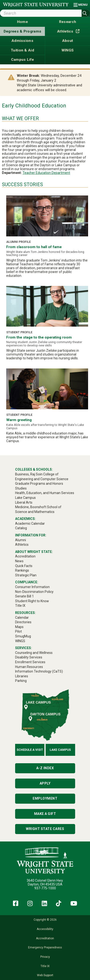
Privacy (45, 957)
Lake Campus (60, 750)
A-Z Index (45, 768)
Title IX (45, 966)
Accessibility (45, 929)
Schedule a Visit (30, 750)
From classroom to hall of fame (34, 247)
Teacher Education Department (46, 173)
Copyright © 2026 (45, 920)
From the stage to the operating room (39, 337)
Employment (45, 798)
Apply (45, 783)
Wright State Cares (45, 829)
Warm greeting (19, 420)
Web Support (45, 975)
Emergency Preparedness (45, 947)
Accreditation (45, 938)
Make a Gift (45, 814)
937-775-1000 (45, 888)
